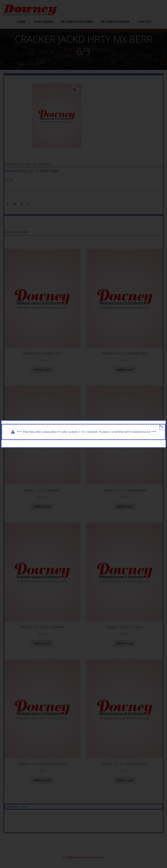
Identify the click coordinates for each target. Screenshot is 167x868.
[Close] (160, 426)
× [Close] (162, 427)
